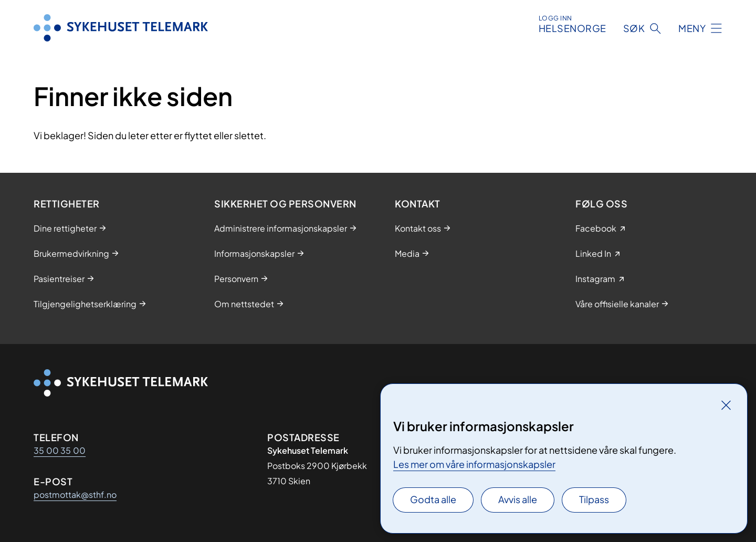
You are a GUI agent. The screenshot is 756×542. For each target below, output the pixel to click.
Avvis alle (518, 499)
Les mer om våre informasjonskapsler (474, 464)
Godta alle (433, 499)
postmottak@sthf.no (75, 494)
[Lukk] (726, 405)
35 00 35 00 (60, 450)
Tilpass (594, 499)
